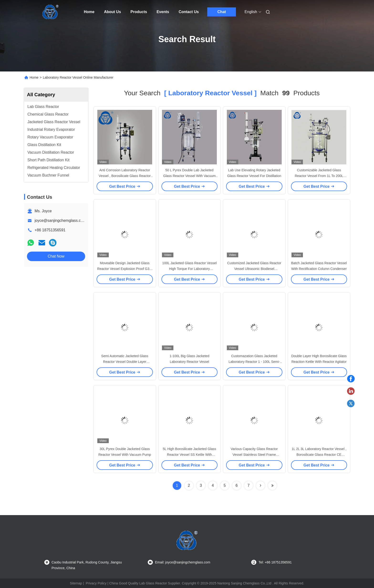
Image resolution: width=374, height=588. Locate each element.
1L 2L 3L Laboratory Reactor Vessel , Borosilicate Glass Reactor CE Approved (319, 455)
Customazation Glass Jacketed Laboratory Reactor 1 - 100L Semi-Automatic (254, 362)
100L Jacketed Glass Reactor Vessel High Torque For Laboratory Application (189, 269)
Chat (222, 12)
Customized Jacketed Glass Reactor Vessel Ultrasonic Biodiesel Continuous (254, 269)
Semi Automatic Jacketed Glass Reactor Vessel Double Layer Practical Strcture (125, 362)
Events (163, 12)
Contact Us (189, 12)
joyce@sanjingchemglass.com (60, 220)
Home (89, 12)
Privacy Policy (96, 583)
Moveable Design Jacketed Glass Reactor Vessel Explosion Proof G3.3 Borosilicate (125, 269)
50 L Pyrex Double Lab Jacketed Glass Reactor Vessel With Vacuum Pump (189, 176)
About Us (112, 12)
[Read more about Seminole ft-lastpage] (272, 486)
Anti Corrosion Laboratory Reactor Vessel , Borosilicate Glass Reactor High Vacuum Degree (125, 176)
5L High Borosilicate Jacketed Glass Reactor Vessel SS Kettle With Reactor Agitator (189, 455)
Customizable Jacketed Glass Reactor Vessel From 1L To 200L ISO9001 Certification (319, 176)
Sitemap (76, 583)
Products (139, 12)
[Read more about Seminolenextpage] (260, 486)
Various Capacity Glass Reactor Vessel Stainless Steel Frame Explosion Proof (254, 455)
